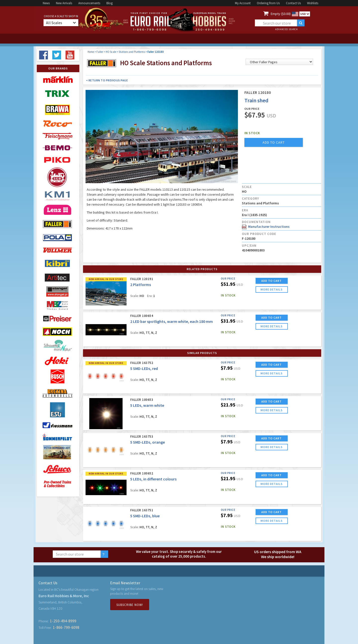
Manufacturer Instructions (266, 227)
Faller (100, 52)
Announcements (89, 3)
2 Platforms (141, 285)
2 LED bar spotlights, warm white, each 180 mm (172, 321)
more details (272, 289)
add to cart (274, 142)
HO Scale (111, 52)
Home (91, 52)
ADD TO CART (271, 281)
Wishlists (313, 3)
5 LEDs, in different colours (153, 479)
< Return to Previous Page (107, 80)
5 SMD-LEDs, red (144, 368)
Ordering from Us (268, 3)
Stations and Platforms (132, 52)
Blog (110, 3)
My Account (243, 3)
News (46, 3)
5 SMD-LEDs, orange (148, 442)
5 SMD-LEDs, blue (145, 516)
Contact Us (293, 3)
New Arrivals (64, 3)
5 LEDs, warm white (147, 405)
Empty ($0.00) (281, 14)
